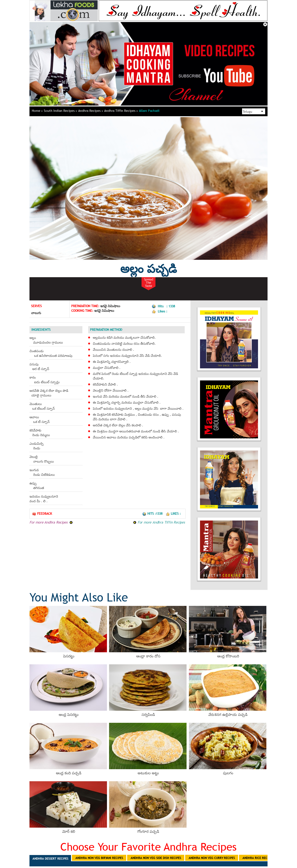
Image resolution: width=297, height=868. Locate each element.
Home (37, 111)
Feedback (42, 514)
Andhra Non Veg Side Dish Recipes (156, 858)
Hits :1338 (153, 514)
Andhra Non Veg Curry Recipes (212, 858)
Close (265, 24)
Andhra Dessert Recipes (50, 858)
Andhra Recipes (91, 111)
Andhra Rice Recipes (258, 858)
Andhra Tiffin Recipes (121, 111)
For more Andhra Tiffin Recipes (159, 522)
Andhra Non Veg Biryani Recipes (99, 858)
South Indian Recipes (60, 111)
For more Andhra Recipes (51, 522)
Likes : (173, 514)
